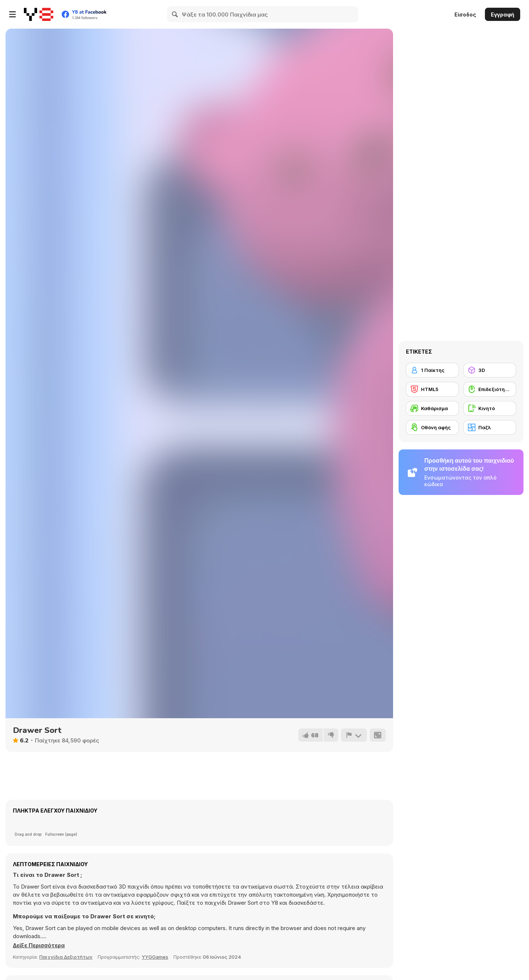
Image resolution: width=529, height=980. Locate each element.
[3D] (490, 370)
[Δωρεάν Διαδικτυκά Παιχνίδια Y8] (39, 14)
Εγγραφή (503, 15)
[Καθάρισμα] (432, 408)
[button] (40, 945)
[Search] (175, 14)
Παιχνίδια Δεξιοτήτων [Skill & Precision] (66, 957)
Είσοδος (465, 15)
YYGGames (155, 957)
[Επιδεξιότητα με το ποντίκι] (490, 389)
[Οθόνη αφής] (432, 427)
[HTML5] (432, 389)
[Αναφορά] (354, 735)
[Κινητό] (490, 408)
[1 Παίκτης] (432, 370)
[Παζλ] (490, 427)
